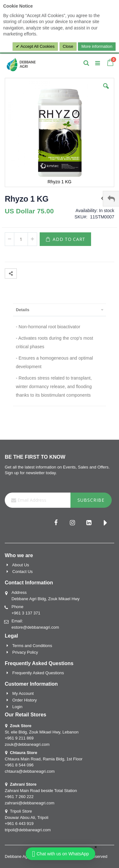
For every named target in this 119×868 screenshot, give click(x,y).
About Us (20, 565)
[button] (106, 91)
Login (17, 707)
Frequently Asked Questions (38, 673)
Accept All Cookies (37, 46)
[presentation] (60, 310)
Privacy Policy (25, 652)
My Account (23, 693)
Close (68, 46)
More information (97, 46)
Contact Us (23, 572)
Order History (25, 700)
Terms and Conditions (32, 646)
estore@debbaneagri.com (35, 627)
